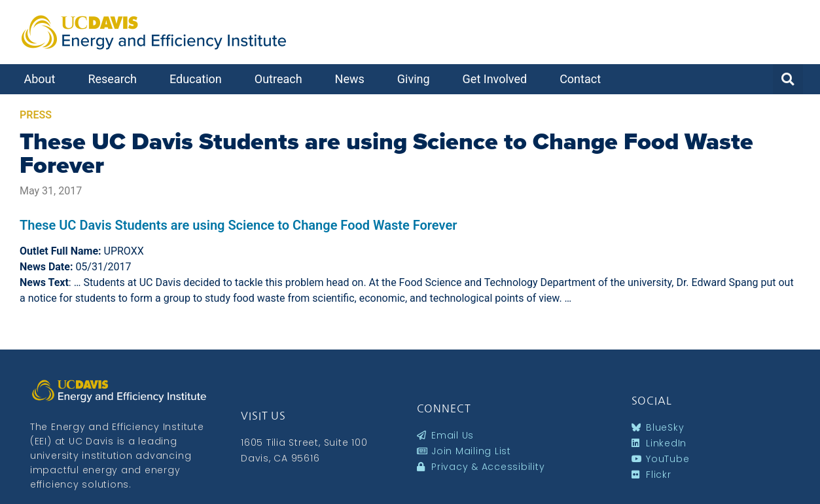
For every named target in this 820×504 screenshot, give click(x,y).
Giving (417, 79)
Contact (583, 79)
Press (36, 115)
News (353, 79)
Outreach (282, 79)
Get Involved (498, 79)
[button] (788, 79)
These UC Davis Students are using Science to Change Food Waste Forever (386, 153)
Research (116, 79)
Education (199, 79)
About (43, 79)
